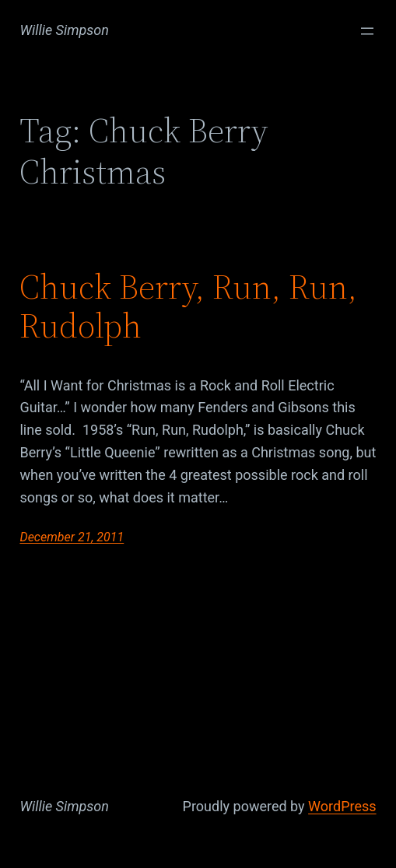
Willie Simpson (64, 30)
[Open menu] (367, 31)
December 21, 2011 (72, 537)
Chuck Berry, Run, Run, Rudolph (188, 307)
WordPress (342, 806)
